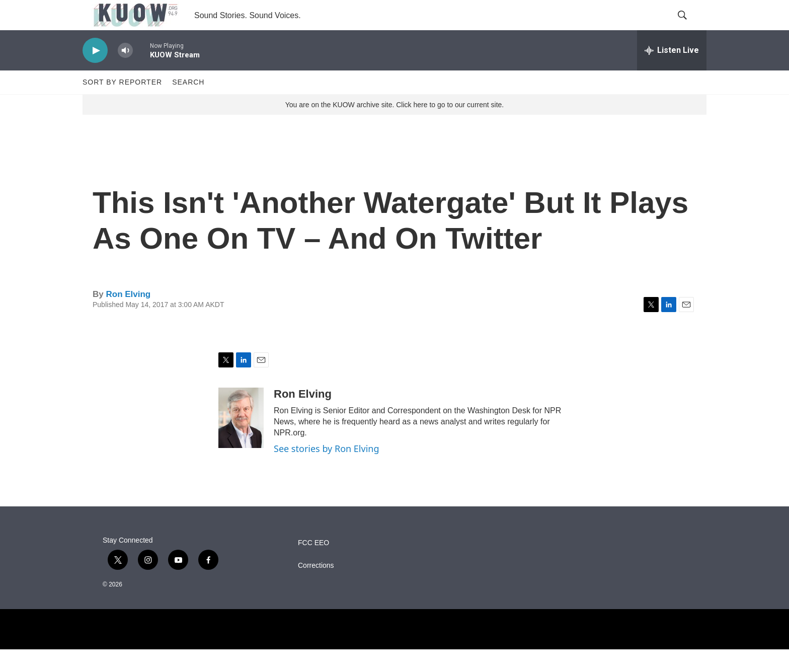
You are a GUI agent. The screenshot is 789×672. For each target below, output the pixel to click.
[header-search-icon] (690, 27)
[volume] (125, 73)
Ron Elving (128, 317)
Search (188, 105)
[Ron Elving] (241, 440)
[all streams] (672, 73)
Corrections (316, 588)
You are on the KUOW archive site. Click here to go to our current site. (395, 127)
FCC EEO (313, 566)
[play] (95, 73)
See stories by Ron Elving (327, 471)
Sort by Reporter (122, 105)
